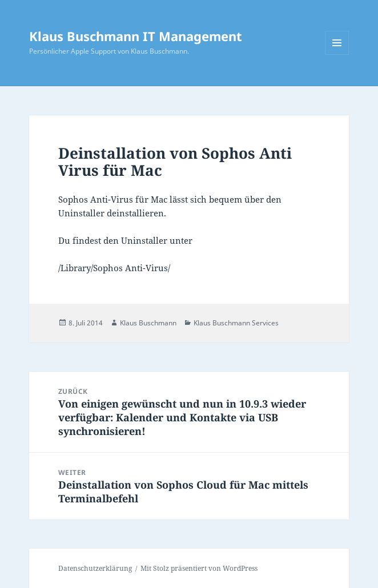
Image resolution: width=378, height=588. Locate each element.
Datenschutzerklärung (95, 568)
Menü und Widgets (337, 55)
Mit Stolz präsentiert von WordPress (199, 568)
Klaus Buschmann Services (236, 323)
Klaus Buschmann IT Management (136, 36)
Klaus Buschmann (148, 323)
